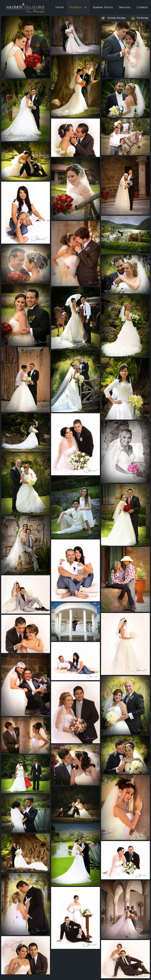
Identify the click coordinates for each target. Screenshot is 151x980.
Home (60, 7)
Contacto (142, 7)
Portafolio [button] (78, 7)
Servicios (125, 7)
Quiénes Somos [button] (103, 7)
